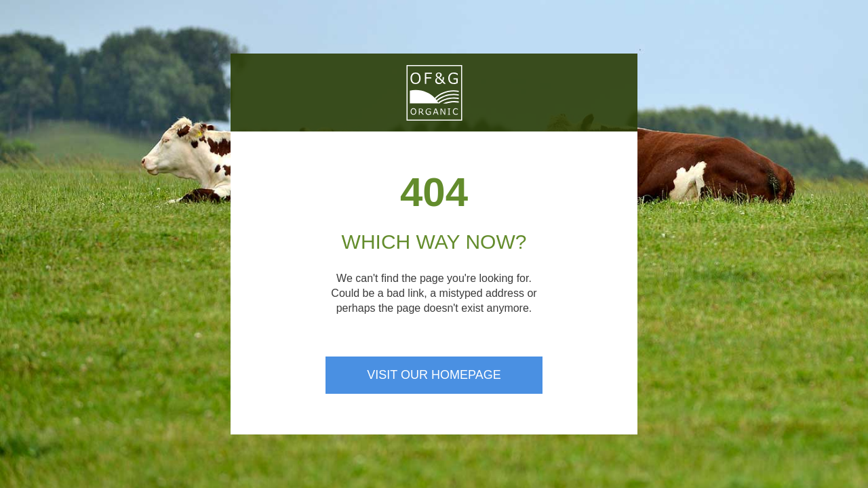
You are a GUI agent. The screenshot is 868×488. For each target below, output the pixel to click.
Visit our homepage (434, 375)
